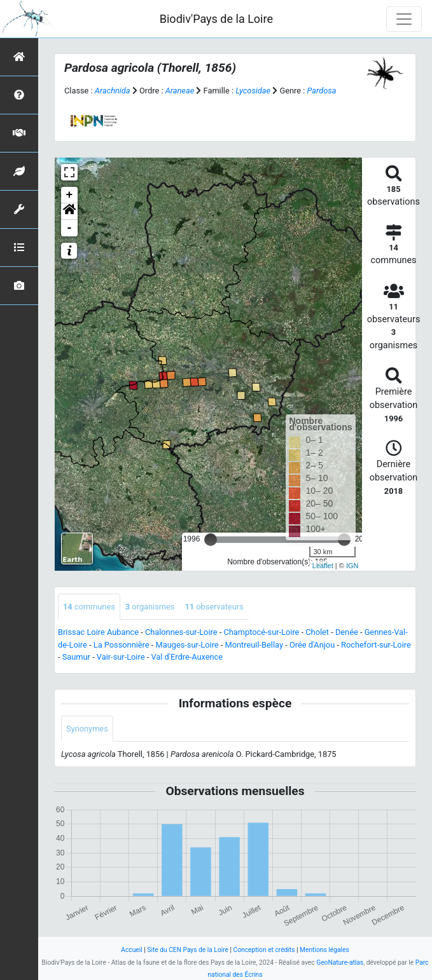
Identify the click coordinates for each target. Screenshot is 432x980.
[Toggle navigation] (404, 19)
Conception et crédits (264, 950)
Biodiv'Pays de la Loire (216, 19)
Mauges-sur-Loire (187, 645)
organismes (150, 607)
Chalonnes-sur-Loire (181, 632)
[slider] (211, 540)
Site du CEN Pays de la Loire (188, 950)
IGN (352, 566)
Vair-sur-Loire (121, 657)
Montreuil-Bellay (254, 645)
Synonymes (87, 729)
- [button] (70, 228)
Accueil (131, 950)
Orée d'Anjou (312, 645)
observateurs (214, 607)
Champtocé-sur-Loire (261, 632)
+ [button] (70, 195)
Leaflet (323, 566)
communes (89, 607)
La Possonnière (122, 645)
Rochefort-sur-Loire (376, 645)
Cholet (317, 632)
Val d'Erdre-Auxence (187, 657)
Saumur (76, 657)
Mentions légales (324, 950)
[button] (69, 212)
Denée (347, 632)
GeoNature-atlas (340, 963)
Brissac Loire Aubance (98, 632)
